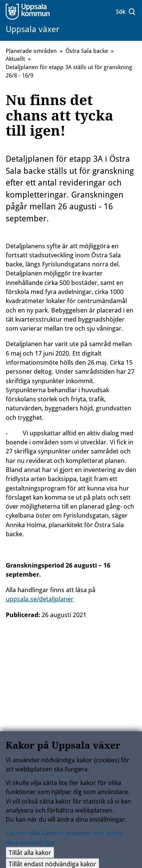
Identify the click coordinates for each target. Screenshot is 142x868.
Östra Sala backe (87, 51)
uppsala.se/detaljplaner (40, 599)
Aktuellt (15, 59)
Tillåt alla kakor (30, 855)
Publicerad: (23, 615)
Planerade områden (31, 51)
